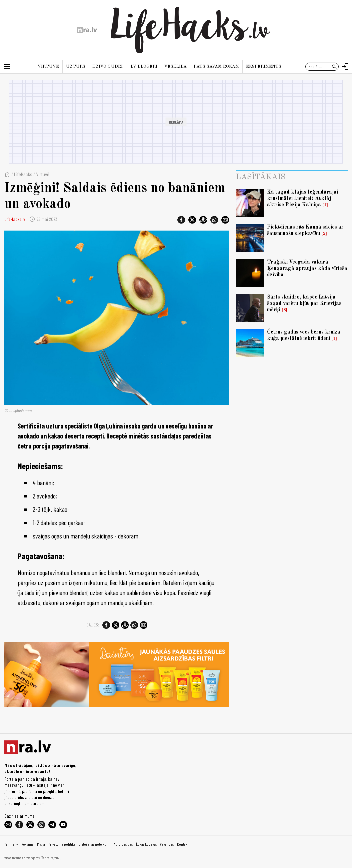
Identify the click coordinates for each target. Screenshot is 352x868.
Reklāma (27, 844)
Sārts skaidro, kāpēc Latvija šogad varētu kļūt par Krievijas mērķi (304, 304)
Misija (41, 844)
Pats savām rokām (216, 66)
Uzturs (76, 66)
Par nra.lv (11, 844)
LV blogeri (144, 66)
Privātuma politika (62, 844)
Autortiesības (123, 844)
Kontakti (183, 844)
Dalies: (93, 625)
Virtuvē (48, 66)
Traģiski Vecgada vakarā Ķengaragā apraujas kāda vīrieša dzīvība (307, 269)
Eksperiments (264, 66)
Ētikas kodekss (146, 844)
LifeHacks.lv (15, 219)
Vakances (167, 844)
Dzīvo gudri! (108, 66)
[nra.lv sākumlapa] (87, 30)
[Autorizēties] (345, 67)
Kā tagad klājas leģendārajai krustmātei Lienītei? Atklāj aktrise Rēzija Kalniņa (302, 199)
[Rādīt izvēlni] (7, 67)
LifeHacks (23, 174)
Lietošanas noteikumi (94, 844)
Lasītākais (260, 177)
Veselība (175, 66)
